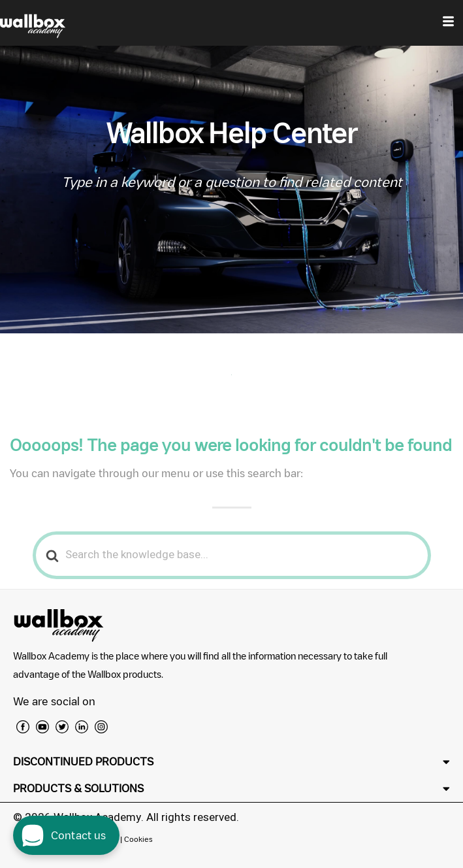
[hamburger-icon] (448, 23)
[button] (231, 762)
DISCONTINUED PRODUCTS (83, 761)
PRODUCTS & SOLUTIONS (78, 788)
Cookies (138, 839)
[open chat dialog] (66, 835)
